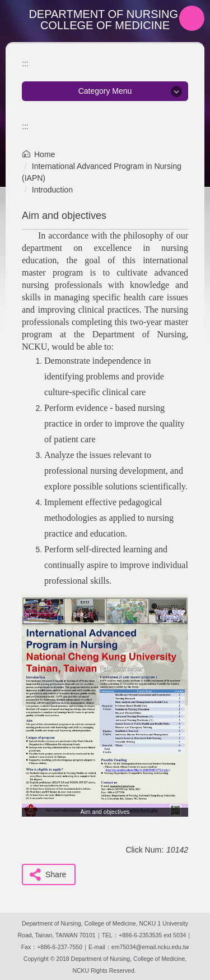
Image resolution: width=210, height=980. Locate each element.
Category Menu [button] (105, 91)
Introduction (52, 190)
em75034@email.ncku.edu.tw (150, 947)
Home (45, 154)
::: (25, 63)
